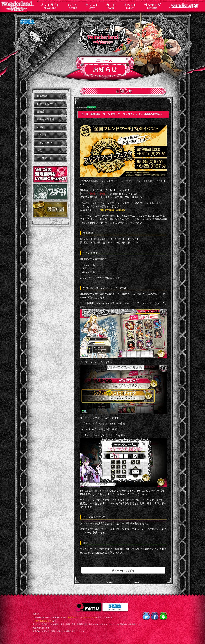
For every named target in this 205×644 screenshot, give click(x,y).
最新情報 (42, 96)
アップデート (44, 158)
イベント (42, 135)
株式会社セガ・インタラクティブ (82, 617)
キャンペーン (44, 143)
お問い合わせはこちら (44, 621)
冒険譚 (41, 112)
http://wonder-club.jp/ (112, 210)
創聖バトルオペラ (47, 104)
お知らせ (42, 127)
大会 (39, 150)
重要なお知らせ (46, 119)
